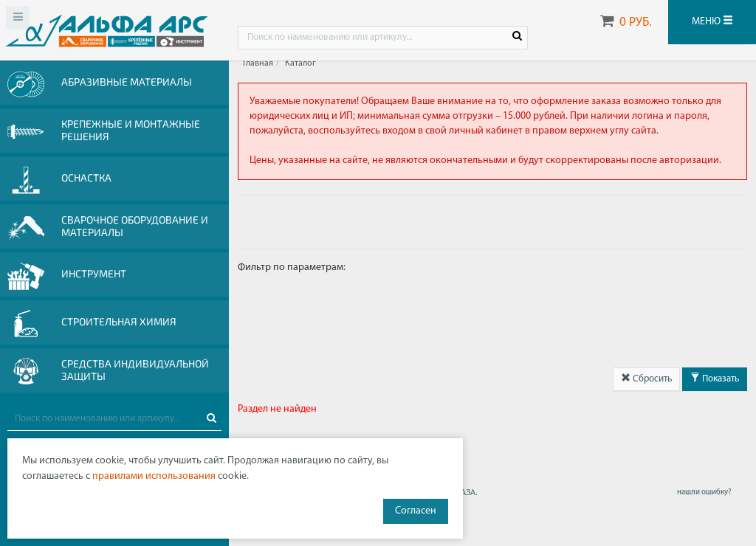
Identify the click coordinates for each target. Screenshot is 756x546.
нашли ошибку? (704, 493)
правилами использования (154, 476)
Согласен (416, 511)
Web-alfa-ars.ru (107, 30)
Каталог (300, 63)
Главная (258, 63)
